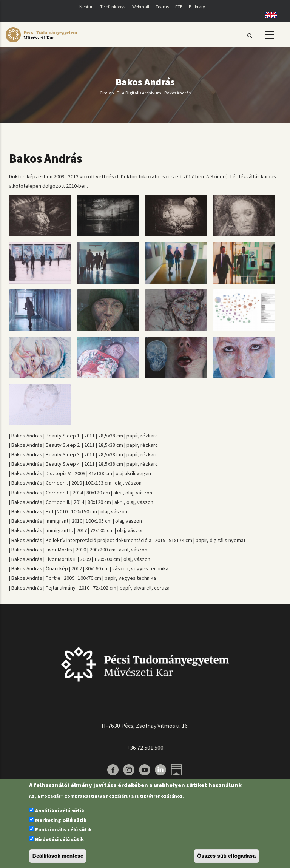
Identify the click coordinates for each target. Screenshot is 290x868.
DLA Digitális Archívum (139, 93)
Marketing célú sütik (61, 820)
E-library (197, 7)
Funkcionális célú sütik (63, 829)
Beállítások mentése (58, 856)
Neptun (86, 7)
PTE (179, 7)
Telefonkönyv (113, 7)
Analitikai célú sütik (60, 811)
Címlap (107, 93)
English (268, 15)
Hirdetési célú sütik (59, 839)
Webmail (141, 7)
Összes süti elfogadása (226, 856)
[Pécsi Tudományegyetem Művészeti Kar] (41, 42)
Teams (162, 7)
